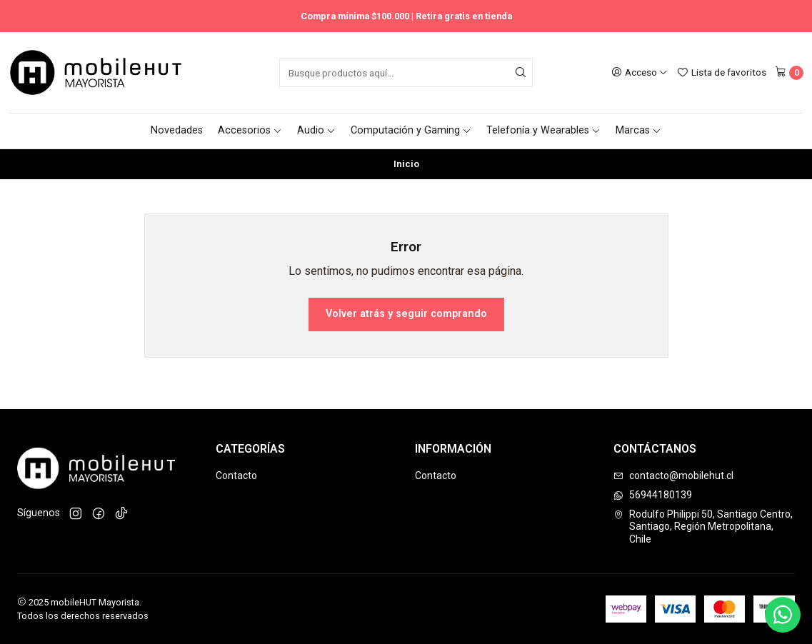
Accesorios (250, 130)
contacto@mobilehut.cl (673, 476)
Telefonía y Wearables (543, 130)
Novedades (177, 130)
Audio (316, 130)
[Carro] (789, 73)
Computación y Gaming (411, 130)
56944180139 (653, 495)
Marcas (638, 130)
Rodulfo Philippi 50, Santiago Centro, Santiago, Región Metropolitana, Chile (703, 527)
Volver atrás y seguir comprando (406, 314)
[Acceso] (640, 72)
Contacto (236, 476)
